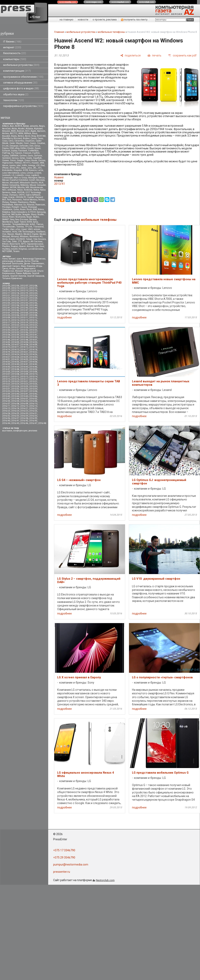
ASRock (28, 133)
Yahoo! (29, 239)
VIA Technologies (26, 232)
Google (20, 160)
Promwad (32, 207)
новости (83, 20)
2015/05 (24, 372)
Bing (34, 136)
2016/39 (33, 418)
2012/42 (15, 308)
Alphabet (38, 129)
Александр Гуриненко (34, 259)
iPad (42, 165)
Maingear (33, 178)
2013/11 (24, 318)
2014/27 (6, 357)
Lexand (38, 173)
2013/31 (15, 330)
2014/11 (15, 347)
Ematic (31, 148)
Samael (12, 259)
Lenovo (30, 173)
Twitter (5, 229)
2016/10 (33, 404)
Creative (41, 143)
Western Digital (31, 234)
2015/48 (15, 399)
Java (29, 168)
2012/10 (15, 288)
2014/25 (24, 354)
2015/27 (6, 386)
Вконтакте (15, 244)
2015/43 (6, 396)
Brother (26, 138)
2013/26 (6, 327)
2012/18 (15, 293)
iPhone (5, 168)
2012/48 (33, 310)
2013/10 (15, 318)
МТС (24, 244)
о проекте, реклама (105, 20)
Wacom (11, 234)
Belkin (21, 136)
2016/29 (15, 413)
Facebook (23, 151)
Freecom (27, 153)
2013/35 (15, 332)
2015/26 (33, 384)
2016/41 (15, 421)
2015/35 (6, 391)
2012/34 (15, 303)
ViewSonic (41, 232)
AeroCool (6, 129)
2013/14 (15, 320)
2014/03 (15, 342)
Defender (24, 146)
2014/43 (6, 367)
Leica (23, 173)
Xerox (5, 239)
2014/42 (33, 364)
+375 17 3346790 (64, 850)
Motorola (24, 185)
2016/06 (33, 401)
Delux (37, 146)
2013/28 (24, 327)
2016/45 (15, 423)
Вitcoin (5, 244)
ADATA (18, 126)
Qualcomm (7, 209)
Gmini (13, 160)
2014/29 (24, 357)
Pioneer (13, 202)
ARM (21, 133)
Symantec (7, 224)
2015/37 (24, 391)
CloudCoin (30, 141)
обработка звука (16, 94)
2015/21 (24, 381)
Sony (12, 219)
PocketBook (8, 205)
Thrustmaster (9, 227)
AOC (27, 131)
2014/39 (6, 364)
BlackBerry (7, 138)
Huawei (35, 163)
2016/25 (24, 411)
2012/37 (6, 305)
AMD (13, 131)
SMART (6, 219)
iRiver (12, 168)
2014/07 (15, 345)
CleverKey (19, 141)
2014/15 (15, 350)
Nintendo (28, 190)
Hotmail (18, 163)
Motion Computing (11, 185)
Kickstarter (7, 170)
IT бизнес (12, 42)
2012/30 (15, 300)
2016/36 (6, 418)
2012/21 (6, 296)
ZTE (20, 241)
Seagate (26, 214)
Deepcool (14, 146)
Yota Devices (39, 239)
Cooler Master (16, 143)
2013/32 (24, 330)
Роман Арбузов (23, 273)
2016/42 (24, 421)
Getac (22, 158)
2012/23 (24, 296)
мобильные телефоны (111, 32)
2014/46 (33, 367)
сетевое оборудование (20, 83)
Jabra (23, 168)
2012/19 (24, 293)
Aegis (42, 126)
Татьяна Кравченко (12, 278)
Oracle (11, 197)
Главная (59, 32)
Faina (5, 259)
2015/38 (33, 391)
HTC (28, 163)
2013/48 (24, 340)
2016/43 (33, 421)
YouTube (6, 241)
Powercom (40, 205)
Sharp (34, 214)
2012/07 (24, 286)
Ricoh (29, 209)
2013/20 (33, 323)
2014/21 (24, 352)
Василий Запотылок (13, 264)
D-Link (5, 146)
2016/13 (24, 406)
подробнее (64, 317)
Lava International (11, 173)
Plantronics (23, 202)
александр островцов (13, 261)
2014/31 (6, 359)
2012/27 (24, 298)
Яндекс (14, 246)
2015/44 (15, 396)
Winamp (15, 236)
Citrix (11, 141)
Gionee (6, 160)
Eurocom (6, 151)
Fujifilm (36, 153)
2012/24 (33, 296)
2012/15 (24, 291)
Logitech (35, 175)
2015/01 (24, 369)
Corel (26, 143)
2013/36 (24, 332)
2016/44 (6, 423)
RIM (35, 209)
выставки (7, 431)
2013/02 (15, 313)
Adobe (26, 126)
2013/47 (15, 340)
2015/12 (15, 377)
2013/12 (33, 318)
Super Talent (20, 222)
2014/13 (33, 347)
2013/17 (6, 323)
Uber (12, 229)
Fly (12, 153)
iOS (38, 165)
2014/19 (6, 352)
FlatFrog (6, 153)
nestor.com (68, 2)
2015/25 (24, 384)
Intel (19, 165)
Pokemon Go (20, 205)
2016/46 (24, 423)
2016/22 (33, 408)
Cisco (5, 141)
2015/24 (15, 384)
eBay (17, 148)
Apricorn (41, 131)
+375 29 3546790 (64, 857)
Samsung (41, 212)
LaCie (40, 170)
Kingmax (23, 249)
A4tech (5, 126)
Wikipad (6, 236)
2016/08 (15, 404)
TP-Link (28, 227)
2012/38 (15, 305)
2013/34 (6, 332)
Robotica (6, 212)
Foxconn (18, 153)
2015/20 (15, 381)
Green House (31, 160)
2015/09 (24, 374)
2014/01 (33, 340)
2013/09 (6, 318)
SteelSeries (7, 222)
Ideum (5, 165)
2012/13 (6, 291)
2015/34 (33, 389)
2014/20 (15, 352)
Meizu (41, 178)
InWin (24, 165)
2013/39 (15, 335)
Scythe (18, 214)
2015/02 (33, 369)
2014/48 (15, 369)
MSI (27, 187)
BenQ (28, 136)
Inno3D (14, 249)
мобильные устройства (21, 65)
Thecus (40, 224)
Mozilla (21, 187)
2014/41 (24, 364)
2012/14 (15, 291)
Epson (38, 148)
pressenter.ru (62, 872)
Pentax (41, 200)
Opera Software (33, 195)
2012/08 (33, 286)
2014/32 (15, 359)
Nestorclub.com (105, 880)
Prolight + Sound (19, 207)
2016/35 (33, 416)
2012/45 (6, 310)
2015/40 (15, 394)
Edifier (23, 148)
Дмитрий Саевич (11, 266)
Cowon (33, 143)
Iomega (32, 165)
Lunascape (7, 178)
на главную (66, 20)
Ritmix (41, 209)
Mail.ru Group (20, 178)
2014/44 (15, 367)
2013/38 (6, 335)
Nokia (36, 190)
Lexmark (6, 175)
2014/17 (24, 350)
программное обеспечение (23, 77)
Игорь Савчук (16, 269)
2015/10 (33, 374)
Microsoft (14, 183)
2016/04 (15, 401)
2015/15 (6, 379)
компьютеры (15, 59)
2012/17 (6, 293)
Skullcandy (20, 217)
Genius (15, 158)
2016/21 (24, 408)
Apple (33, 131)
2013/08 (33, 315)
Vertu (15, 232)
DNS (12, 148)
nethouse (12, 190)
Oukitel (31, 197)
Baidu (14, 136)
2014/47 (6, 369)
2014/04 (24, 342)
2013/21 (6, 325)
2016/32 (6, 416)
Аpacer (26, 241)
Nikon (20, 190)
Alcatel (21, 129)
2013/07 (24, 315)
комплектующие (17, 71)
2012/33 (6, 303)
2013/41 (33, 335)
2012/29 (6, 300)
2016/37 (15, 418)
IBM (42, 163)
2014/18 (33, 350)
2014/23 (6, 354)
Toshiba (20, 227)
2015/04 (15, 372)
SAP (13, 214)
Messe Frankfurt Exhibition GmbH (19, 180)
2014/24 (15, 354)
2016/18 (15, 408)
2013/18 (15, 323)
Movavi (6, 187)
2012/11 (24, 288)
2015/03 (6, 372)
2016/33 (15, 416)
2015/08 (15, 374)
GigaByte (37, 158)
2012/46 (15, 310)
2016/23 (6, 411)
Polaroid (31, 205)
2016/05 (24, 401)
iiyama (12, 165)
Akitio (14, 129)
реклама (33, 431)
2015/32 (15, 389)
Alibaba (29, 129)
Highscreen (8, 163)
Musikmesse (37, 187)
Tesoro (16, 251)
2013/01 (6, 313)
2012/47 (24, 310)
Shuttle (41, 214)
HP (24, 163)
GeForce (38, 156)
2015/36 (15, 391)
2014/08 (24, 345)
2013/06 (15, 315)
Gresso (42, 160)
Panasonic (17, 200)
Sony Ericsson (22, 219)
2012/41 (6, 308)
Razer (23, 209)
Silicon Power (8, 217)
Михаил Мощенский (26, 271)
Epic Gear (39, 246)
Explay (14, 151)
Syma (35, 222)
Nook (14, 192)
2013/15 (24, 320)
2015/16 (15, 379)
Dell (31, 146)
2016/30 (24, 413)
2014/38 (33, 362)
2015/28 (15, 386)
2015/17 (24, 379)
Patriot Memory (30, 200)
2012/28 (33, 298)
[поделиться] (130, 55)
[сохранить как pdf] (182, 55)
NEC (4, 190)
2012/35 (24, 303)
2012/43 (24, 308)
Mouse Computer (38, 185)
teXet (32, 224)
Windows (24, 236)
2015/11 (6, 377)
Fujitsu (5, 156)
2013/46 (6, 340)
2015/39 (6, 394)
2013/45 (33, 337)
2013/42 (6, 337)
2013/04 (33, 313)
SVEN (29, 222)
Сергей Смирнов (36, 276)
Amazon (6, 131)
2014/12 (24, 347)
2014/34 (33, 359)
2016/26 (33, 411)
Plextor (32, 202)
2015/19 (6, 381)
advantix (34, 126)
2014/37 (24, 362)
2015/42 (33, 394)
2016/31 (33, 413)
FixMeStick (33, 151)
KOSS (25, 170)
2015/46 (33, 396)
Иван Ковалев (28, 266)
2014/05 (33, 342)
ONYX (22, 195)
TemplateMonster (21, 224)
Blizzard (18, 138)
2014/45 (24, 367)
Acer (12, 126)
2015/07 (6, 374)
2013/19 (24, 323)
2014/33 (24, 359)
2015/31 (6, 389)
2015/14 (33, 377)
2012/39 (24, 305)
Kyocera (33, 170)
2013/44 (24, 337)
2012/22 (15, 296)
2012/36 (33, 303)
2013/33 (33, 330)
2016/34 (24, 416)
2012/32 (33, 300)
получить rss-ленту (134, 20)
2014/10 (6, 347)
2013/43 (15, 337)
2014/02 (6, 342)
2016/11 (6, 406)
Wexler (43, 234)
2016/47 (33, 423)
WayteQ (19, 234)
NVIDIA (21, 192)
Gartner (23, 156)
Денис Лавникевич (34, 264)
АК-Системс (37, 241)
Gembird (6, 158)
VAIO (30, 229)
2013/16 (33, 320)
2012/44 (33, 308)
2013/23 (15, 325)
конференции (20, 431)
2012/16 (33, 291)
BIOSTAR (41, 136)
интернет (12, 47)
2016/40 (6, 421)
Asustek (6, 136)
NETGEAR (7, 251)
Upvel (24, 229)
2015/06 (33, 372)
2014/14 (6, 350)
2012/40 (33, 305)
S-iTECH (32, 212)
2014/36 (15, 362)
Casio (40, 138)
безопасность (15, 53)
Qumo (16, 209)
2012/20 (33, 293)
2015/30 (33, 386)
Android (20, 131)
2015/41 (24, 394)
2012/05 (6, 286)
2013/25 (33, 325)
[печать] (154, 55)
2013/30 (6, 330)
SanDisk (6, 214)
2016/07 (6, 404)
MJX (41, 183)
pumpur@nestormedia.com (71, 865)
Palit (9, 200)
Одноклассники (35, 244)
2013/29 (33, 327)
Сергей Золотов (18, 276)
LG (13, 175)
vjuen (19, 259)
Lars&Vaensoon (36, 249)
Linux (27, 175)
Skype (29, 217)
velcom (37, 229)
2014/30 (33, 357)
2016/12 (15, 406)
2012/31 (24, 300)
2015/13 (24, 377)
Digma (5, 148)
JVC (40, 168)
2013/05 (6, 315)
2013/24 (24, 325)
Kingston (18, 170)
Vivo (4, 234)
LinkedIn (20, 175)
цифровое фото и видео (21, 88)
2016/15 (6, 408)
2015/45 (24, 396)
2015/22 (33, 381)
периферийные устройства (23, 106)
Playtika (6, 246)
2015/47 (6, 399)
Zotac (14, 241)
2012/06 (15, 286)
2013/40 (24, 335)
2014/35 (6, 362)
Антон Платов (31, 261)
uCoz (18, 229)
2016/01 (24, 399)
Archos (5, 133)
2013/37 (33, 332)
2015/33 (24, 389)
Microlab (40, 180)
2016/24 (15, 411)
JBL (35, 168)
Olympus (13, 195)
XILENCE (20, 239)
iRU (18, 168)
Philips (5, 202)
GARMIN (14, 156)
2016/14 (33, 406)
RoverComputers (19, 212)
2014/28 (15, 357)
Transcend (38, 227)
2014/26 (33, 354)
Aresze (30, 246)
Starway (33, 219)
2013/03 (24, 313)
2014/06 (6, 345)
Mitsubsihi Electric (29, 183)
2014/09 (33, 345)
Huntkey (6, 249)
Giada (29, 158)
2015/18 (33, 379)
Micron (5, 183)
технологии (14, 100)
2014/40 (15, 364)
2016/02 (33, 399)
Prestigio (6, 207)
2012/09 (6, 288)
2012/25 (6, 298)
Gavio (30, 156)
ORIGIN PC (21, 197)
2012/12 (33, 288)
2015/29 (24, 386)
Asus (35, 133)
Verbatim (7, 232)
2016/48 (42, 423)
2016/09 (24, 404)
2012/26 (15, 298)
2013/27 (15, 327)
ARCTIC (14, 133)
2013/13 (6, 320)
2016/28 (6, 413)
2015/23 (6, 384)
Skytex (36, 217)
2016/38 (24, 418)
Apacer (22, 246)
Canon (34, 138)
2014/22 (33, 352)
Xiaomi (12, 239)
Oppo (5, 197)
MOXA (13, 187)
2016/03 (6, 401)
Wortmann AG (36, 236)
